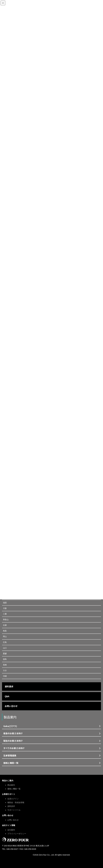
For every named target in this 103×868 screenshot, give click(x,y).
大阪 (5, 608)
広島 (5, 642)
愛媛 (5, 654)
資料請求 (9, 686)
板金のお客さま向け (13, 733)
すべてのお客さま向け (14, 748)
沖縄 (5, 676)
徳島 (5, 659)
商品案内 (11, 785)
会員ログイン (13, 799)
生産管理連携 (10, 755)
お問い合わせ (11, 706)
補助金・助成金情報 (16, 802)
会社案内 (11, 830)
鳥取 (5, 631)
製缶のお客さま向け (13, 741)
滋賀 (5, 603)
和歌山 (6, 620)
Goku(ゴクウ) (10, 726)
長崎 (5, 665)
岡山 (5, 636)
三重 (5, 614)
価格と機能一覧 (11, 763)
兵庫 (5, 625)
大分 (5, 670)
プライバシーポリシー (17, 834)
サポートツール (14, 810)
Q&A (7, 696)
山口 (5, 648)
